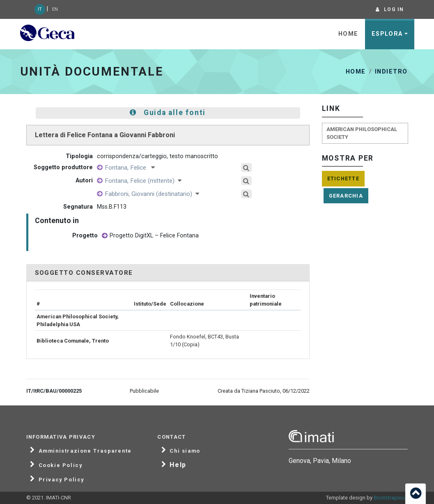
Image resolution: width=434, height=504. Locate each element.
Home (348, 34)
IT (40, 9)
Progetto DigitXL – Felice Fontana (150, 236)
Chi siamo (185, 451)
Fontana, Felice (130, 168)
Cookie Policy (61, 465)
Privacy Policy (61, 480)
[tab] (168, 273)
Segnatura (78, 207)
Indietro (391, 72)
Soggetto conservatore (84, 273)
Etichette (343, 178)
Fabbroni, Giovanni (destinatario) (152, 194)
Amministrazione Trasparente (85, 451)
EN (55, 9)
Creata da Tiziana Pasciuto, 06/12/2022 (264, 391)
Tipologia (79, 156)
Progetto (85, 236)
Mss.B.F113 (112, 207)
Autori (84, 181)
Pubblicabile (144, 391)
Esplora (387, 34)
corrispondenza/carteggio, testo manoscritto (157, 156)
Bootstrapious (391, 498)
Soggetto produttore (63, 167)
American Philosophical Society (362, 133)
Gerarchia (346, 196)
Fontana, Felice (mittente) (143, 181)
